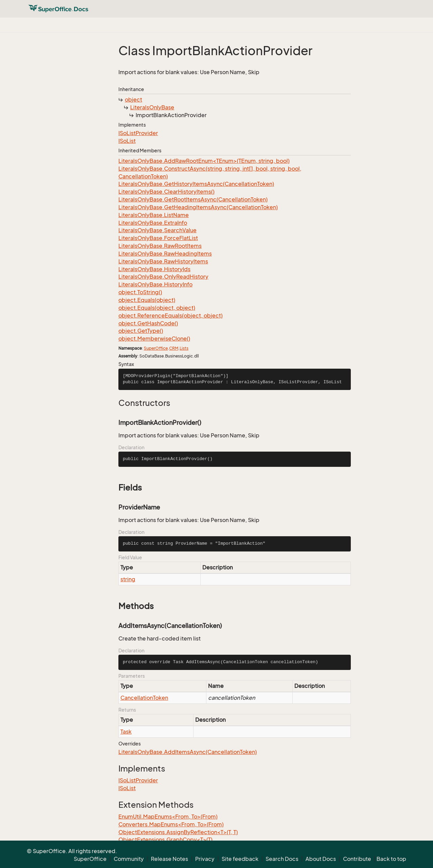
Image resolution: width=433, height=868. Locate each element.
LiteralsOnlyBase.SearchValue (157, 230)
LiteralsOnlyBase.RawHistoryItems (163, 261)
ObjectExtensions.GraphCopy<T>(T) (165, 840)
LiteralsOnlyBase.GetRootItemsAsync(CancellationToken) (193, 199)
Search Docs (282, 859)
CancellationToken (144, 698)
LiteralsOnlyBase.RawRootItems (160, 246)
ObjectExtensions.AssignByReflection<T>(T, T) (178, 832)
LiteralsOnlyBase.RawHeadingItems (165, 254)
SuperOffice (156, 348)
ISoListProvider (138, 133)
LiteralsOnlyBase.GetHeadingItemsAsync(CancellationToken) (198, 207)
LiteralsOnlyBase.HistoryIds (154, 269)
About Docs (321, 859)
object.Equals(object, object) (157, 308)
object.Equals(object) (147, 300)
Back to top (391, 859)
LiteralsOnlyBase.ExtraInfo (153, 223)
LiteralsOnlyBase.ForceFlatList (158, 238)
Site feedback (240, 859)
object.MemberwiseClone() (154, 339)
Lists (184, 348)
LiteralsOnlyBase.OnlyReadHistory (163, 277)
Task (126, 732)
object (133, 100)
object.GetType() (141, 331)
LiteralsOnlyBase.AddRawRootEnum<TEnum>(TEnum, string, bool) (204, 161)
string (128, 579)
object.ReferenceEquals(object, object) (170, 316)
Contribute (357, 859)
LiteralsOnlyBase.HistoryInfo (155, 284)
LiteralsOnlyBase (152, 107)
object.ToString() (140, 292)
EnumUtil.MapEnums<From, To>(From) (168, 817)
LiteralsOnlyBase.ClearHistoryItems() (166, 192)
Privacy (205, 859)
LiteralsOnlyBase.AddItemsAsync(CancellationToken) (188, 752)
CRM (174, 348)
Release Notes (169, 859)
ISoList (127, 141)
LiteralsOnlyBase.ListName (154, 215)
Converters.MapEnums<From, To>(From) (171, 824)
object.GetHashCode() (148, 323)
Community (129, 859)
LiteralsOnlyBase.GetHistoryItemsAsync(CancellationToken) (196, 184)
